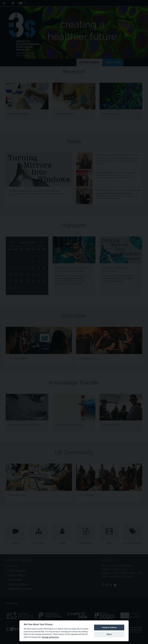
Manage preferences (50, 637)
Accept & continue (109, 627)
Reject (109, 634)
